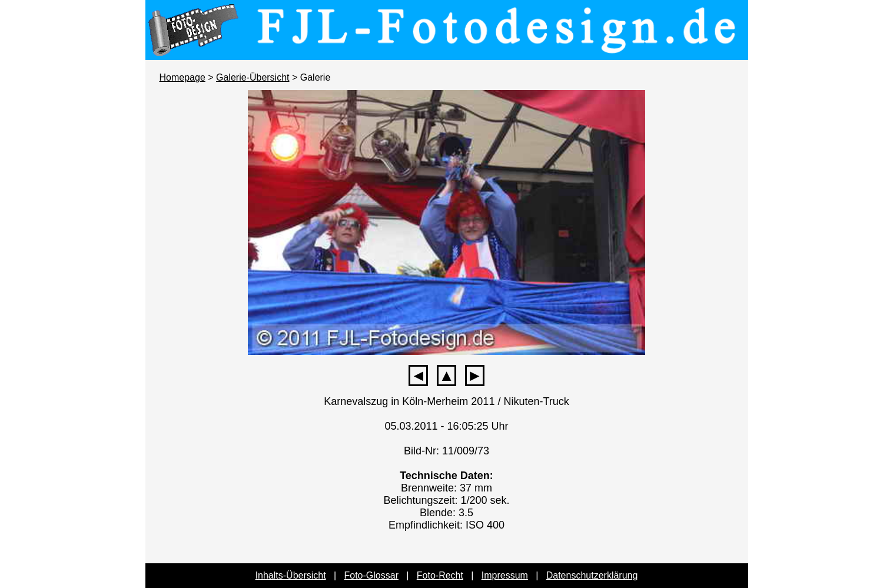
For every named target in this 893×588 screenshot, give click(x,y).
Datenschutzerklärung (592, 575)
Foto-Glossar (371, 575)
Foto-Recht (440, 575)
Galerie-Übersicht (253, 77)
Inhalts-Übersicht (291, 575)
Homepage (182, 77)
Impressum (505, 575)
